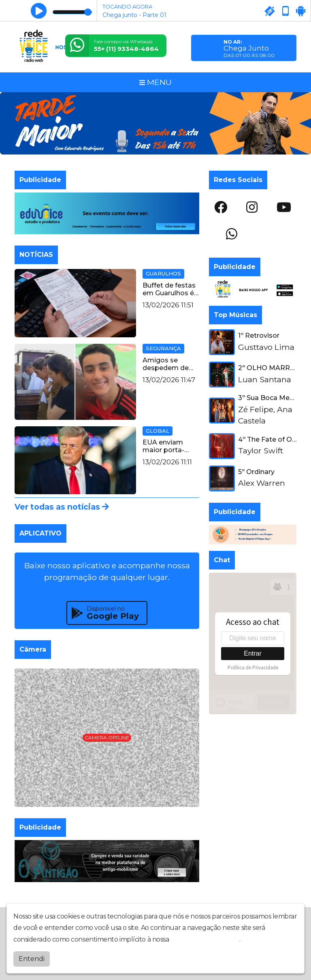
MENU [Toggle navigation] (155, 82)
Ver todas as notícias (62, 507)
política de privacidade (205, 939)
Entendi (32, 959)
